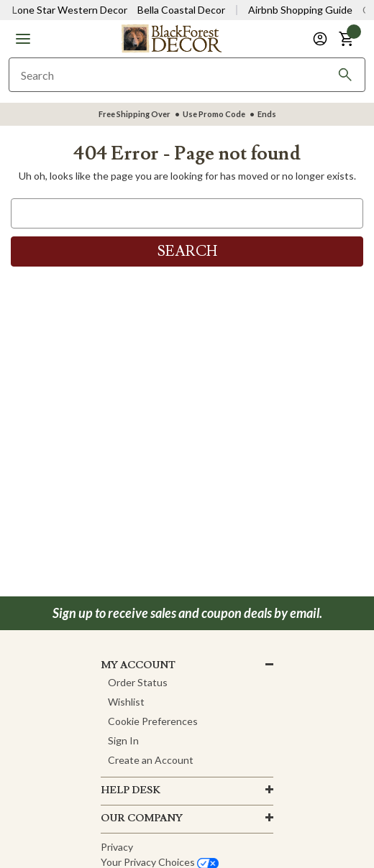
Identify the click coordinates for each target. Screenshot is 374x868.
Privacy (117, 847)
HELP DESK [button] (131, 790)
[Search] (345, 75)
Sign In (123, 740)
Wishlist (126, 702)
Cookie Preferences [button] (153, 721)
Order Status (138, 682)
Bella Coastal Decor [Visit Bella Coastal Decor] (181, 10)
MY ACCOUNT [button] (138, 665)
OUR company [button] (142, 818)
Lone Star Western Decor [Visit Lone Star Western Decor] (70, 10)
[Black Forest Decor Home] (171, 38)
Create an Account (151, 760)
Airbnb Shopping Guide (300, 10)
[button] (23, 39)
